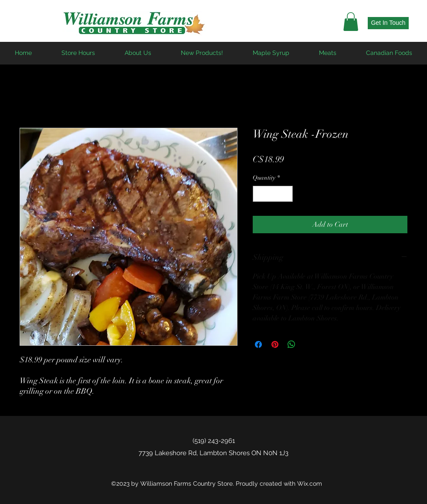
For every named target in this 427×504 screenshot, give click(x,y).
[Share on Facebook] (258, 344)
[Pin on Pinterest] (275, 344)
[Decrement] (259, 194)
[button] (351, 22)
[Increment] (286, 194)
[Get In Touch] (388, 23)
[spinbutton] (273, 194)
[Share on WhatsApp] (291, 344)
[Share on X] (308, 344)
